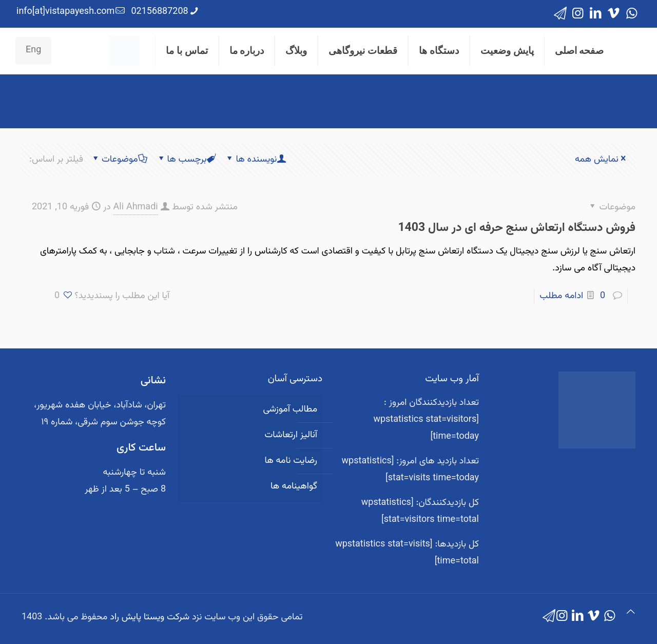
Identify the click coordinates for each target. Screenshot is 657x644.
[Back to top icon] (631, 613)
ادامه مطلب (561, 296)
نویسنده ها (255, 160)
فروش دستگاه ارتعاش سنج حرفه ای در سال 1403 (517, 228)
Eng (33, 50)
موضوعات (119, 160)
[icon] (560, 14)
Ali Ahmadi (136, 207)
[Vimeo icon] (614, 14)
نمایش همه (601, 160)
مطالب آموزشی (290, 409)
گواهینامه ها (294, 486)
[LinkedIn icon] (596, 14)
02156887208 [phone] (159, 12)
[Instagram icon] (578, 14)
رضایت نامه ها (291, 461)
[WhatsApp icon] (632, 14)
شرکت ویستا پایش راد (150, 617)
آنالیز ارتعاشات (291, 435)
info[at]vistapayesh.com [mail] (65, 12)
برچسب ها (186, 160)
